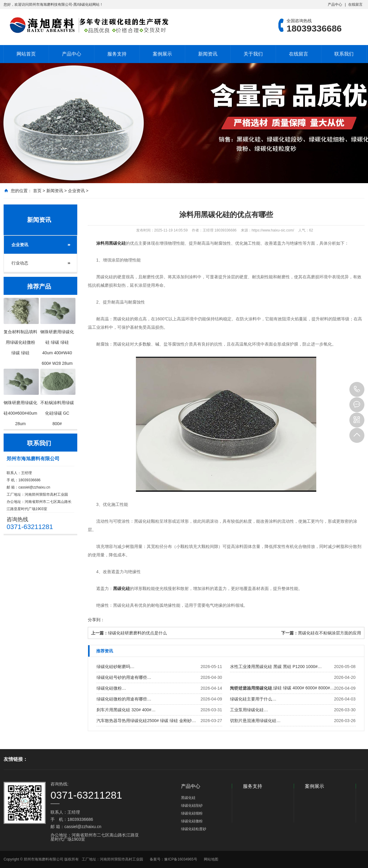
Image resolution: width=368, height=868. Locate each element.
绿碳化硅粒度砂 (194, 829)
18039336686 (357, 389)
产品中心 (335, 5)
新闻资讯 (208, 54)
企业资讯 (76, 191)
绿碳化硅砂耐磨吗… (115, 667)
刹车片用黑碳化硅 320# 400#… (126, 710)
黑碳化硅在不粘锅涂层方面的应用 (330, 633)
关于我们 (253, 54)
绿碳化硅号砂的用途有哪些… (124, 677)
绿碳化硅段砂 (192, 806)
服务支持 (117, 54)
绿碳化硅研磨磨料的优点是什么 (137, 633)
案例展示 (162, 54)
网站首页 (26, 54)
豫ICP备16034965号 (181, 859)
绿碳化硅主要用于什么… (253, 699)
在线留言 (355, 5)
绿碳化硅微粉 (192, 821)
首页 (37, 191)
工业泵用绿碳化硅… (249, 710)
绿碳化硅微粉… (111, 688)
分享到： (96, 620)
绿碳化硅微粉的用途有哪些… (124, 699)
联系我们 (344, 54)
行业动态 (20, 263)
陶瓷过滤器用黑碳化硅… (253, 688)
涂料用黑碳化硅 (111, 243)
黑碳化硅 (121, 588)
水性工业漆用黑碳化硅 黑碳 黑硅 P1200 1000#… (276, 667)
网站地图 (211, 859)
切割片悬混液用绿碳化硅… (255, 721)
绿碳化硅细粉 (192, 813)
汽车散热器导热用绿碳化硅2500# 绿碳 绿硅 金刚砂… (146, 721)
